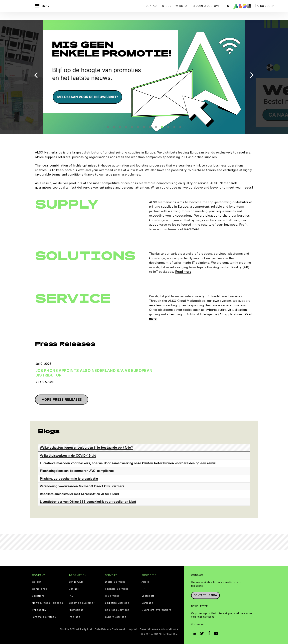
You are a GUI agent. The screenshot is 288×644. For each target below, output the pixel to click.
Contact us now (205, 595)
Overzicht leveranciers (156, 610)
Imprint (132, 629)
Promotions (76, 610)
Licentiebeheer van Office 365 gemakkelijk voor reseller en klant (88, 501)
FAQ (71, 596)
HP (143, 588)
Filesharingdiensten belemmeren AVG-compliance (77, 471)
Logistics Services (117, 603)
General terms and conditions (159, 629)
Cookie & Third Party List (76, 629)
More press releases (62, 399)
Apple (145, 581)
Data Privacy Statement (110, 629)
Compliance (40, 588)
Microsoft (148, 596)
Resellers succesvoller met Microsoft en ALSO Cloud (79, 494)
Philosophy (39, 610)
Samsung (147, 603)
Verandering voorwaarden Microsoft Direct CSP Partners (82, 486)
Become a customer (81, 603)
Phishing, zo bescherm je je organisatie (69, 478)
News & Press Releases (48, 603)
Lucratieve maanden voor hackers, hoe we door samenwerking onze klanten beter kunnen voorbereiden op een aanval (128, 463)
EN (227, 6)
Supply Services (116, 617)
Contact (152, 6)
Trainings (74, 617)
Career (37, 581)
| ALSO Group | (266, 6)
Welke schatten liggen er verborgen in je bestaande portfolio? (86, 447)
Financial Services (117, 588)
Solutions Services (117, 610)
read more (192, 224)
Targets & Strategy (44, 617)
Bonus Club (76, 581)
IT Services (112, 596)
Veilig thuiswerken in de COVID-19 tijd (68, 455)
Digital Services (115, 581)
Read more (183, 267)
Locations (38, 596)
